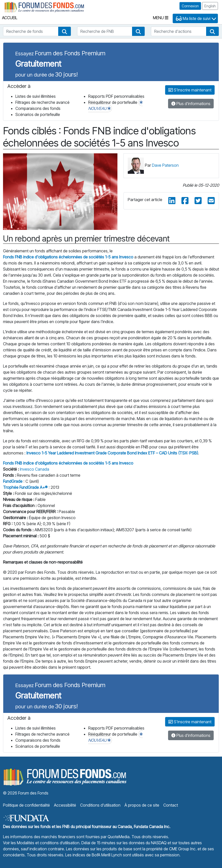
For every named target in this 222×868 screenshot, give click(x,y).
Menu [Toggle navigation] (161, 18)
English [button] (210, 6)
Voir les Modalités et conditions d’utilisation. (42, 843)
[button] (65, 31)
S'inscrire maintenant (190, 90)
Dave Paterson (165, 165)
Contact (171, 805)
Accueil (10, 18)
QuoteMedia (119, 837)
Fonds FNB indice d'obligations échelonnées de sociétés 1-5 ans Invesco (68, 257)
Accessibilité (65, 805)
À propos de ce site (142, 805)
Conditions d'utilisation (100, 805)
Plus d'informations (191, 104)
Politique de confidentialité (26, 805)
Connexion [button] (190, 6)
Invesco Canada (35, 469)
